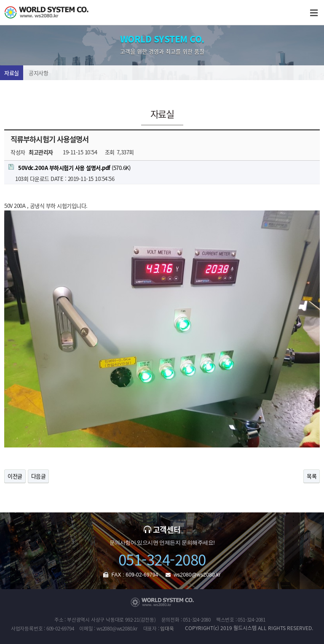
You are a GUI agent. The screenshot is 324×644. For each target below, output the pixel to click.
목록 (312, 476)
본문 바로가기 (0, 0)
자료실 (12, 73)
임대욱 (167, 628)
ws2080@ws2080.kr (197, 575)
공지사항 (38, 73)
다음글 (39, 476)
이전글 (15, 476)
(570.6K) (69, 168)
